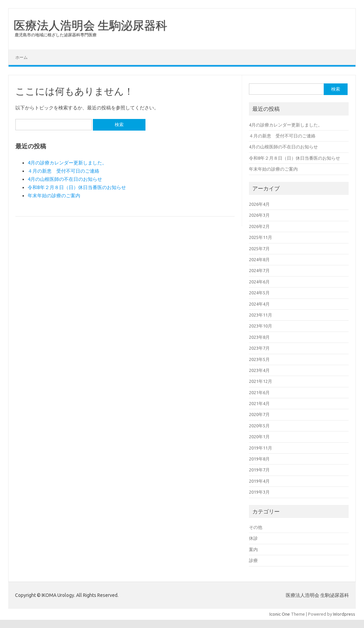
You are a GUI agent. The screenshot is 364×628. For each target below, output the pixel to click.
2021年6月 (259, 392)
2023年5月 (259, 359)
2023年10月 (261, 326)
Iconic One (280, 614)
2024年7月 (259, 270)
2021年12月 (261, 381)
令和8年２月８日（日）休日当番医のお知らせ (77, 187)
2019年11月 (261, 448)
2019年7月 (259, 470)
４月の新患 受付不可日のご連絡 (64, 171)
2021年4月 (259, 403)
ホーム (22, 57)
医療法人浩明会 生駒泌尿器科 (90, 25)
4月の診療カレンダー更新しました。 (67, 163)
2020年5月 (259, 426)
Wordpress (344, 614)
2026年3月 (259, 215)
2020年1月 (259, 437)
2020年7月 (259, 414)
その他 (256, 527)
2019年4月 (259, 481)
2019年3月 (259, 492)
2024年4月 (259, 304)
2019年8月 (259, 459)
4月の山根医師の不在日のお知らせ (65, 179)
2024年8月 (259, 259)
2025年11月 (261, 237)
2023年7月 (259, 348)
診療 (253, 560)
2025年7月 (259, 249)
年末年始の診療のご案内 (54, 196)
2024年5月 (259, 293)
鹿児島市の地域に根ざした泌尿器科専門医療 (56, 35)
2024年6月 (259, 282)
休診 (253, 538)
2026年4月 (259, 204)
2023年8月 (259, 337)
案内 (253, 549)
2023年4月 (259, 370)
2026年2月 (259, 226)
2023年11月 (261, 315)
